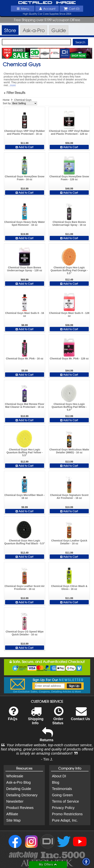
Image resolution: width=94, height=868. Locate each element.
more (13, 85)
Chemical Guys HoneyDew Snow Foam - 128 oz (69, 178)
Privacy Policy (63, 808)
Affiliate (12, 814)
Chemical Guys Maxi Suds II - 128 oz (69, 314)
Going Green (62, 795)
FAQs (13, 716)
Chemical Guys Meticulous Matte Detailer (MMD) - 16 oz (69, 451)
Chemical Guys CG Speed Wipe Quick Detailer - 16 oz (25, 633)
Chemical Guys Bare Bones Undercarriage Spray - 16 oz (69, 223)
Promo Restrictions (67, 814)
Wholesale (15, 776)
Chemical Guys (23, 100)
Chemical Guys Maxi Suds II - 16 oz (25, 314)
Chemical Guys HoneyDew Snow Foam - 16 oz (25, 178)
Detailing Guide (19, 789)
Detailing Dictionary (22, 795)
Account (47, 8)
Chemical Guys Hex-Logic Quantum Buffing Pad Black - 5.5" (25, 542)
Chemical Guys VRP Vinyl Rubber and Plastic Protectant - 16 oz (25, 132)
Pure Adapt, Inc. (65, 820)
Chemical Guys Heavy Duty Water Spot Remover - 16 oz (25, 223)
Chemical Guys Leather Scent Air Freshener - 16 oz (24, 588)
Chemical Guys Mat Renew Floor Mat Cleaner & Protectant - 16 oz (25, 405)
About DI (59, 776)
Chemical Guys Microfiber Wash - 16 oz (24, 496)
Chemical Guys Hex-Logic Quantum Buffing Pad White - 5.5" (69, 407)
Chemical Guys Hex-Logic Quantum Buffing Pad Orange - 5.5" (69, 270)
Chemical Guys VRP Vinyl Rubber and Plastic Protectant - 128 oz (69, 132)
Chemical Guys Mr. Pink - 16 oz (24, 359)
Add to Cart (24, 147)
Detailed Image (47, 3)
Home (6, 100)
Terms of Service (65, 801)
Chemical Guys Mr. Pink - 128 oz (69, 359)
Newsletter (15, 801)
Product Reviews (20, 808)
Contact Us (80, 716)
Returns (47, 737)
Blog (56, 782)
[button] (86, 862)
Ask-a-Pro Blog (19, 782)
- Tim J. (47, 759)
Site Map (14, 820)
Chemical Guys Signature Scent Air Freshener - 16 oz (69, 496)
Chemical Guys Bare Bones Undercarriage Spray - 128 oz (25, 269)
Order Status (58, 718)
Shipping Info (36, 718)
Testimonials (62, 789)
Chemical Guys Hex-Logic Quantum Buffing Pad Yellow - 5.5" (25, 452)
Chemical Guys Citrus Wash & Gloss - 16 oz (69, 588)
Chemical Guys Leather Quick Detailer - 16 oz (69, 542)
